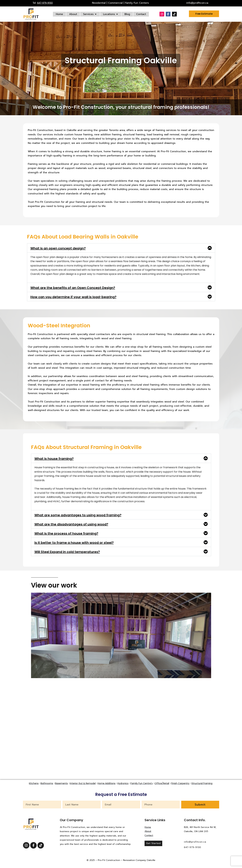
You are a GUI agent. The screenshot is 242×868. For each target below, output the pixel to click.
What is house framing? (54, 459)
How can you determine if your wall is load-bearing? (73, 297)
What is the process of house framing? (66, 533)
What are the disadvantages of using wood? (71, 524)
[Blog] (127, 14)
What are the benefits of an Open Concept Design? (73, 288)
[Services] (90, 14)
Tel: (43, 3)
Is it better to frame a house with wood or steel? (74, 543)
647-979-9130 (192, 847)
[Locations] (111, 14)
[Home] (59, 14)
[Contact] (141, 14)
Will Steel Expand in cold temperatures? (67, 552)
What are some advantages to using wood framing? (78, 515)
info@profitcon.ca (197, 3)
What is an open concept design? (58, 248)
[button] (121, 248)
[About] (73, 14)
